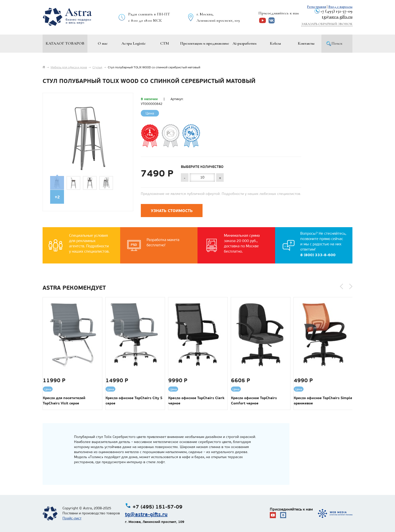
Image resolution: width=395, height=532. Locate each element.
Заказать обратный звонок (327, 24)
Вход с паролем (340, 7)
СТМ (165, 43)
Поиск (337, 43)
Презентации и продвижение (205, 43)
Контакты (306, 43)
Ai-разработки (244, 43)
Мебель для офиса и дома (69, 67)
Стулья (97, 67)
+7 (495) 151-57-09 (336, 11)
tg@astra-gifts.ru (337, 17)
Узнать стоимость (172, 211)
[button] (341, 286)
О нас (103, 43)
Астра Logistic (134, 43)
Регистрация (317, 7)
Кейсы (275, 43)
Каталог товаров (65, 43)
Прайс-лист (72, 518)
